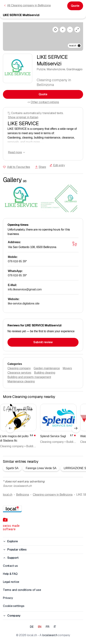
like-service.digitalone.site (24, 303)
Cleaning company (19, 368)
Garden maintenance (47, 368)
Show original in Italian (23, 117)
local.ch (8, 495)
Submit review (43, 342)
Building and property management (29, 377)
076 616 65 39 (17, 261)
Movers (67, 368)
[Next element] (76, 428)
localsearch (50, 635)
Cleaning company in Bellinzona (53, 495)
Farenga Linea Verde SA (41, 468)
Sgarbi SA (12, 468)
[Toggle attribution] (79, 46)
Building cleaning (45, 373)
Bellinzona (23, 495)
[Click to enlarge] (21, 198)
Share (41, 167)
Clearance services (19, 373)
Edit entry (57, 165)
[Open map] (75, 244)
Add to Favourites (19, 167)
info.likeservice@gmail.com (25, 289)
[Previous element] (10, 428)
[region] (43, 37)
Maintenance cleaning (21, 381)
